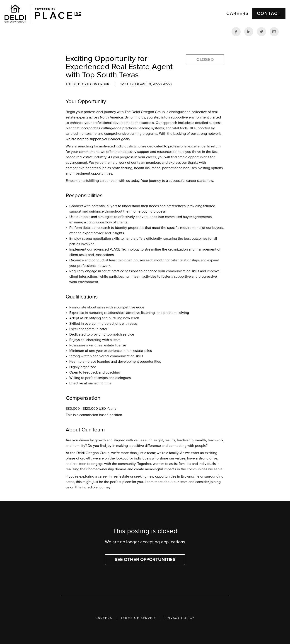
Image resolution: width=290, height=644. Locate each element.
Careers (104, 618)
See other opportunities (145, 560)
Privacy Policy (180, 618)
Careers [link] (238, 14)
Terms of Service (138, 618)
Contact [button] (269, 14)
